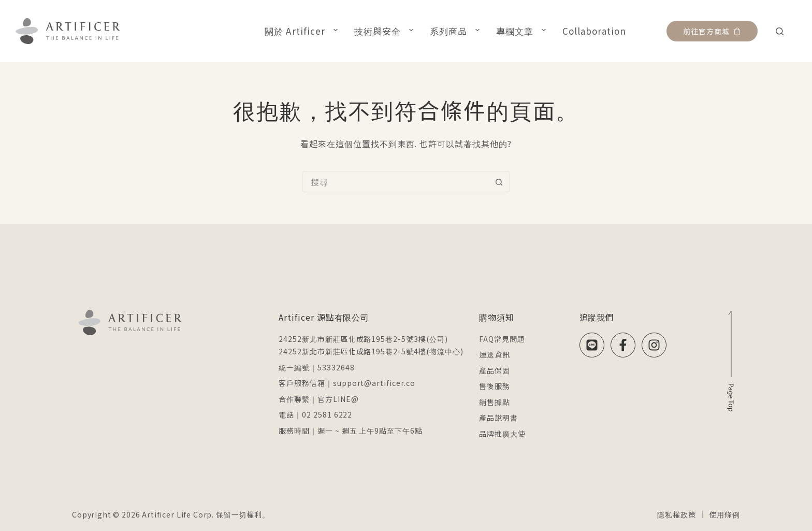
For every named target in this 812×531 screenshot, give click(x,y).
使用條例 (725, 514)
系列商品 (457, 31)
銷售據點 (495, 402)
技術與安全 (386, 31)
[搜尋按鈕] (499, 182)
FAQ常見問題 (502, 339)
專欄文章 (523, 31)
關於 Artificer (303, 31)
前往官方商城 (712, 31)
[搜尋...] (396, 182)
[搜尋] (780, 31)
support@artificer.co (374, 383)
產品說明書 (498, 418)
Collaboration (594, 31)
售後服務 (495, 386)
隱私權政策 (676, 514)
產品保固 (495, 370)
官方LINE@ (338, 399)
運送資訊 (495, 354)
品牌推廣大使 (502, 434)
